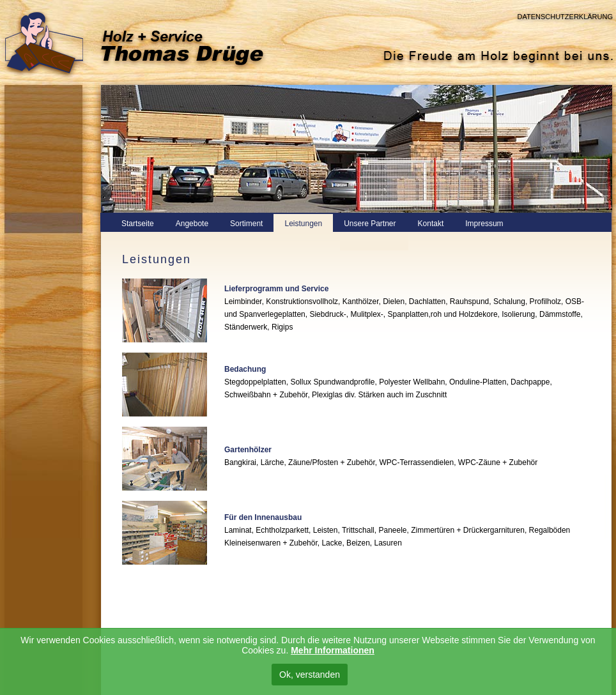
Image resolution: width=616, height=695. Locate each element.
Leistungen (303, 224)
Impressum (484, 224)
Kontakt (431, 224)
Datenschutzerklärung (565, 17)
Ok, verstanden (310, 675)
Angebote (192, 224)
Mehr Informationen (333, 650)
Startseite (138, 224)
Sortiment (246, 224)
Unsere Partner (370, 224)
